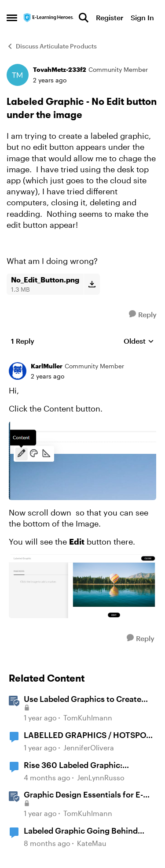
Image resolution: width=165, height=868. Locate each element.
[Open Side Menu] (12, 18)
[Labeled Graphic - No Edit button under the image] (48, 376)
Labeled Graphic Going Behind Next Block (81, 831)
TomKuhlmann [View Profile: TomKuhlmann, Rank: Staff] (88, 718)
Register (110, 17)
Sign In (142, 17)
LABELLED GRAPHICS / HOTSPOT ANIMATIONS (87, 735)
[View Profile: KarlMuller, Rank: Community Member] (18, 371)
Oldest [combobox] (139, 341)
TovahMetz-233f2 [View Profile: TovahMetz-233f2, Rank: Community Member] (60, 69)
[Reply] (143, 314)
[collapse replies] (82, 360)
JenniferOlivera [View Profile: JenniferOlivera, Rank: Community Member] (89, 747)
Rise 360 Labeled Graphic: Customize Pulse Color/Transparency (73, 765)
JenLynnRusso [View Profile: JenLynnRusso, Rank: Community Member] (101, 777)
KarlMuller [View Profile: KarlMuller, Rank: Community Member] (47, 366)
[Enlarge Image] (82, 460)
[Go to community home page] (49, 17)
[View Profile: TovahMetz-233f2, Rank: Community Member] (18, 75)
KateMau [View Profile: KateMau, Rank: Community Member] (92, 843)
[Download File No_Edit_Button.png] (92, 284)
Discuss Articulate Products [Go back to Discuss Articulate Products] (52, 46)
